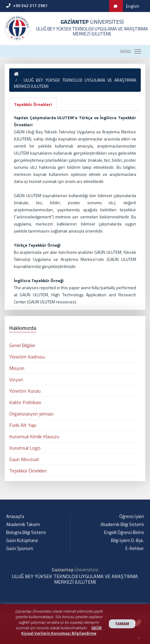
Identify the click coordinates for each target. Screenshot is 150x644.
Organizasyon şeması (31, 414)
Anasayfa (15, 516)
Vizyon (16, 379)
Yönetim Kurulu (25, 391)
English (133, 6)
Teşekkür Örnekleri (33, 104)
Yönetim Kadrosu (27, 357)
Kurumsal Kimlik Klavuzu (34, 436)
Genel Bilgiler (22, 345)
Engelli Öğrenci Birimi (124, 533)
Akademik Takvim (23, 525)
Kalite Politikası (25, 402)
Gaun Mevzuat (24, 459)
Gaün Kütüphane (22, 541)
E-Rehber (135, 549)
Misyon (17, 368)
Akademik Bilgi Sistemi (122, 525)
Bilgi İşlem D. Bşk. (127, 541)
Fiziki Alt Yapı (23, 425)
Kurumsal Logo (25, 448)
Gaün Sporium (20, 549)
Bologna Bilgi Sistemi (26, 533)
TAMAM (122, 624)
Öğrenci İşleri (132, 516)
